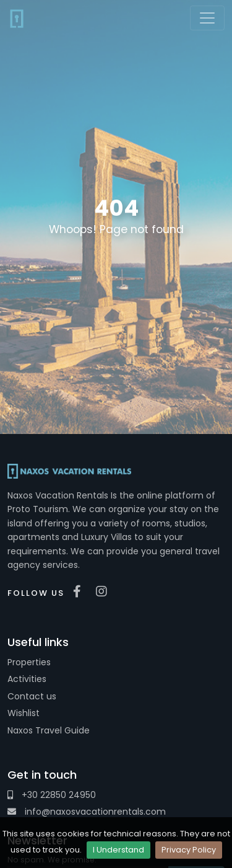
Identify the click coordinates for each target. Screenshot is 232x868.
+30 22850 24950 (52, 795)
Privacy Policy (189, 850)
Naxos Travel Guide (49, 730)
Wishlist (24, 713)
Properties (29, 662)
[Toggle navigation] (207, 18)
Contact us (32, 696)
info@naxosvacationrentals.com (87, 812)
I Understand (118, 850)
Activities (27, 679)
